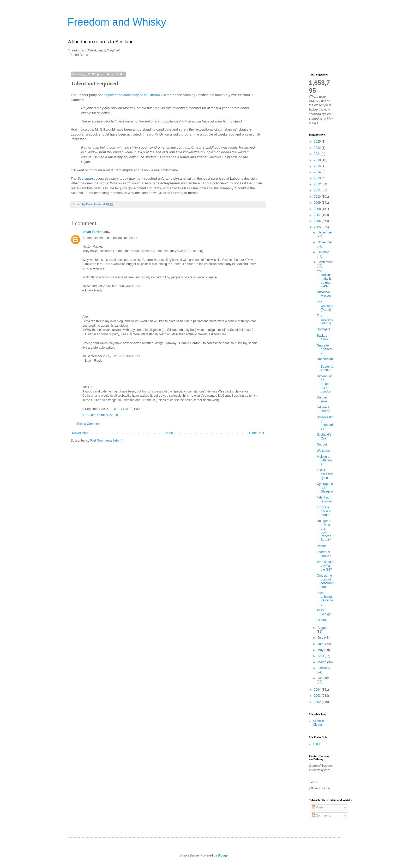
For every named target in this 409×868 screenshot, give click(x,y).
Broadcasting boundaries (325, 423)
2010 (318, 197)
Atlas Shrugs (324, 612)
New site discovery (324, 349)
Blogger (223, 855)
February (324, 668)
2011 (318, 190)
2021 (318, 154)
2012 (318, 184)
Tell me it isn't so (323, 409)
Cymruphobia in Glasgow (325, 488)
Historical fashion (324, 294)
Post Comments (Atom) (106, 441)
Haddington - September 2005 (325, 365)
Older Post (257, 433)
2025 (318, 142)
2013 (318, 178)
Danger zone (322, 399)
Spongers (323, 329)
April (321, 656)
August (322, 628)
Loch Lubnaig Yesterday (325, 599)
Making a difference (325, 461)
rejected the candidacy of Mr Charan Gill (135, 95)
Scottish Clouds (319, 723)
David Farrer (92, 232)
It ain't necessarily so (325, 474)
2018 (318, 160)
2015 (318, 166)
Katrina (322, 620)
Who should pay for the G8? (325, 566)
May (321, 650)
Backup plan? (322, 337)
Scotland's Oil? (324, 436)
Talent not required (324, 499)
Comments (321, 816)
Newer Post (80, 433)
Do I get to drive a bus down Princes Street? (324, 530)
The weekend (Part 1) (325, 319)
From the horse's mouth (324, 511)
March (322, 662)
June (321, 644)
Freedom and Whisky (117, 22)
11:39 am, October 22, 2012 (102, 415)
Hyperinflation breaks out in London (324, 384)
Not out (322, 444)
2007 (318, 215)
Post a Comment (89, 424)
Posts (318, 807)
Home (169, 433)
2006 (318, 221)
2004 (318, 690)
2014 (318, 172)
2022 (318, 148)
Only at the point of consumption (325, 581)
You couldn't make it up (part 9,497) (324, 279)
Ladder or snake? (324, 554)
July (321, 638)
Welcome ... (325, 451)
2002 (318, 702)
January (323, 678)
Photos (321, 546)
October (323, 252)
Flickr (317, 744)
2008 (318, 209)
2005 (318, 227)
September (325, 262)
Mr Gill (159, 134)
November (325, 242)
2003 (318, 696)
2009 (318, 203)
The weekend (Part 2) (325, 306)
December (325, 232)
